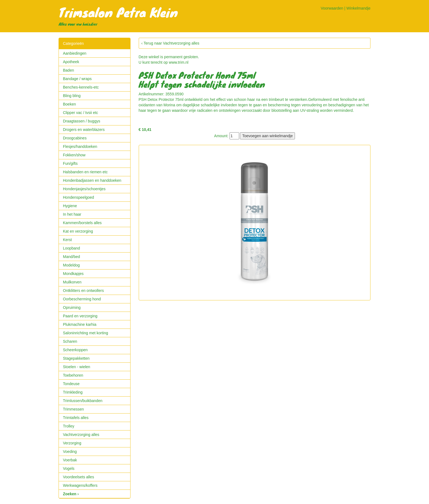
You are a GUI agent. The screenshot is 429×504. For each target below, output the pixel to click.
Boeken (69, 104)
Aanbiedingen (75, 53)
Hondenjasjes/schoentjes (84, 189)
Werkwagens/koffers (80, 485)
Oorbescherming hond (82, 299)
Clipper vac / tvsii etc (80, 113)
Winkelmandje (358, 8)
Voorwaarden (332, 8)
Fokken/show (74, 155)
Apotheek (71, 62)
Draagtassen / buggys (82, 121)
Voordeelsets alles (79, 477)
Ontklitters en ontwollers (83, 291)
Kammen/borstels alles (82, 223)
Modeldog (71, 265)
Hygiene (70, 206)
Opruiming (72, 307)
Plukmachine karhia (80, 324)
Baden (68, 70)
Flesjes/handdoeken (80, 146)
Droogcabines (75, 138)
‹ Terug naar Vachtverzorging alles (170, 43)
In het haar (72, 214)
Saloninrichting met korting (85, 333)
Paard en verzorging (80, 316)
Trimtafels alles (76, 418)
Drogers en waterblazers (84, 130)
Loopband (71, 248)
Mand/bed (71, 257)
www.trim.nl (179, 62)
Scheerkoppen (75, 350)
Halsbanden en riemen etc (85, 172)
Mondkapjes (73, 274)
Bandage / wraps (77, 79)
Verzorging (72, 443)
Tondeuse (71, 384)
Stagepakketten (76, 358)
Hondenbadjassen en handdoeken (92, 180)
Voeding (70, 452)
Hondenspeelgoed (79, 197)
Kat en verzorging (78, 231)
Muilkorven (72, 282)
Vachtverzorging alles (81, 435)
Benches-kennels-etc (81, 87)
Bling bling (72, 96)
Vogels (69, 468)
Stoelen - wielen (77, 367)
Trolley (69, 426)
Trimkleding (73, 392)
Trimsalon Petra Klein (118, 12)
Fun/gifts (70, 163)
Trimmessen (73, 409)
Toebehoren (73, 375)
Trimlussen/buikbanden (83, 401)
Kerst (67, 240)
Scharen (70, 341)
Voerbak (70, 460)
